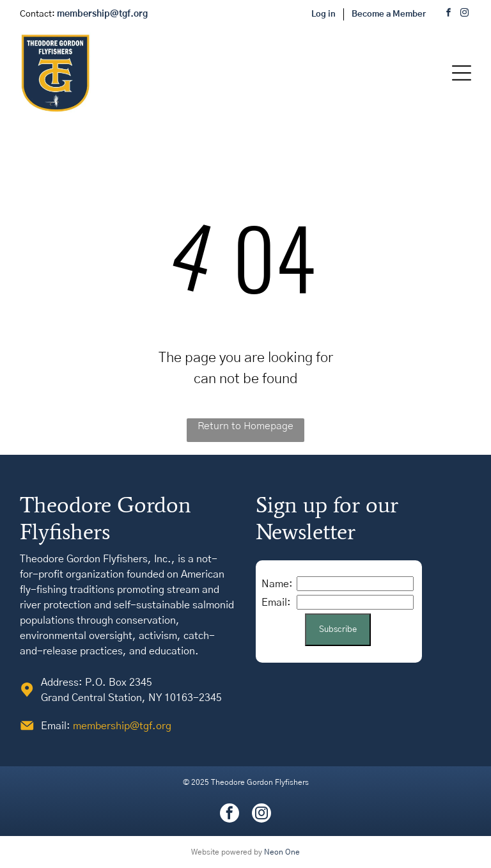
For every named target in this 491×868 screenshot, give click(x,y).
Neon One (282, 852)
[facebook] (449, 14)
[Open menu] (462, 73)
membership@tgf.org (122, 726)
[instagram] (465, 14)
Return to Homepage (245, 426)
